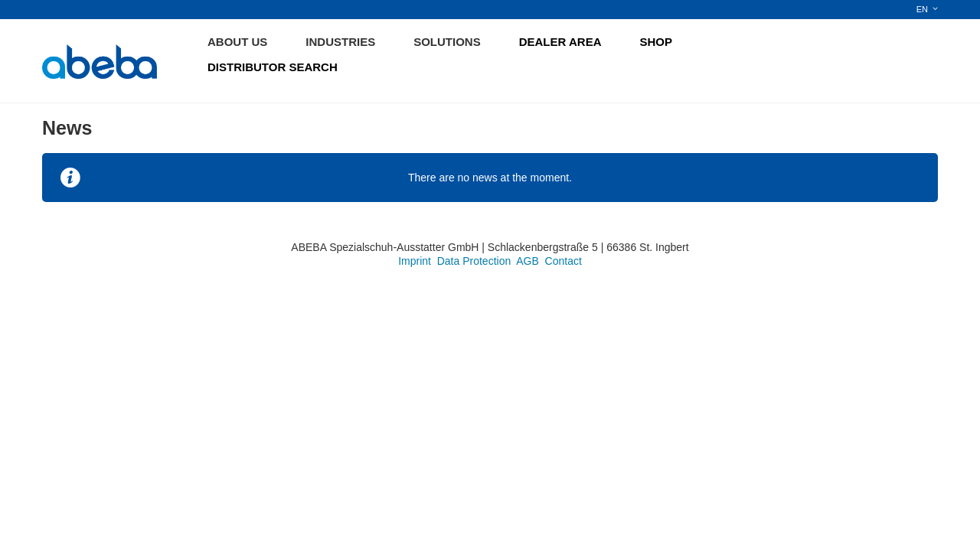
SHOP (657, 42)
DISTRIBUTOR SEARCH (273, 67)
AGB (528, 261)
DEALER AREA (560, 42)
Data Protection (474, 261)
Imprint (415, 261)
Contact (563, 261)
